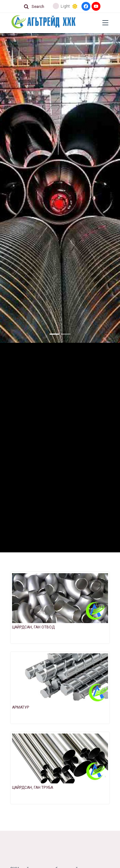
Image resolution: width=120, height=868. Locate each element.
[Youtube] (96, 6)
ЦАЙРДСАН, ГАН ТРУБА (33, 788)
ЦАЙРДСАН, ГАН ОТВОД (33, 627)
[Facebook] (86, 6)
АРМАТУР (21, 707)
